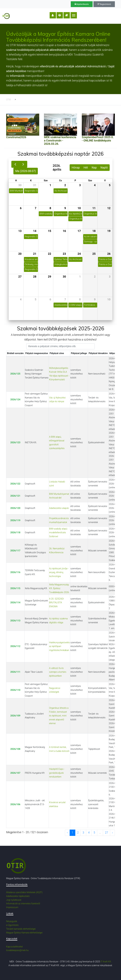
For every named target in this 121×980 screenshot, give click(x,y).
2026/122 (15, 484)
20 (20, 254)
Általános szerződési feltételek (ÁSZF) (24, 892)
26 (109, 254)
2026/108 (15, 749)
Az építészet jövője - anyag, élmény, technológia (59, 572)
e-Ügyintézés (12, 925)
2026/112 (15, 646)
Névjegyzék (12, 921)
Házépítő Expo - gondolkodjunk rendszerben (57, 773)
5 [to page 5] (94, 833)
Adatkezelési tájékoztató (18, 896)
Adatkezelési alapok (59, 508)
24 (79, 254)
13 (20, 231)
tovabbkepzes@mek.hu (17, 950)
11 (94, 208)
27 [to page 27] (107, 833)
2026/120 (15, 508)
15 (49, 231)
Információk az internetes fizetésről (23, 904)
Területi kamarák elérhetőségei (21, 929)
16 (64, 231)
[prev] (15, 164)
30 (20, 185)
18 (94, 231)
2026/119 (15, 520)
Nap (94, 168)
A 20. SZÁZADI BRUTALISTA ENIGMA (56, 603)
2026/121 (15, 496)
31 (35, 185)
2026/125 (15, 374)
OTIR (9, 100)
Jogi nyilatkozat (14, 900)
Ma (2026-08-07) (26, 171)
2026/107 (15, 773)
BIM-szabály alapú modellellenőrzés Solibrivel (58, 533)
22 (49, 254)
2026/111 (15, 672)
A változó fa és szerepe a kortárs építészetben (58, 672)
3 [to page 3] (83, 833)
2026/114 (15, 603)
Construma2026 (16, 137)
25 (94, 254)
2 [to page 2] (78, 833)
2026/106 (15, 804)
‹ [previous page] (67, 833)
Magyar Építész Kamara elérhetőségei (24, 933)
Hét (86, 168)
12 (109, 208)
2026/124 (15, 400)
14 (35, 231)
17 (79, 231)
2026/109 (15, 716)
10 (79, 208)
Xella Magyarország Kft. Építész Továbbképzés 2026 (59, 589)
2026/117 (15, 551)
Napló (104, 168)
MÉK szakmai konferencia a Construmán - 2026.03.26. (60, 141)
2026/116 (15, 572)
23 (64, 254)
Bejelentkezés (82, 4)
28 (35, 277)
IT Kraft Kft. (106, 962)
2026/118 (15, 533)
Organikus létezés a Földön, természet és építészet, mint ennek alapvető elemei (59, 716)
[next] (23, 164)
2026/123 (15, 443)
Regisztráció (104, 4)
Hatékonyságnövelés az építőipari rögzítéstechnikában (59, 646)
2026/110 (15, 690)
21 (35, 254)
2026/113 (15, 621)
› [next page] (112, 833)
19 (109, 231)
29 (49, 277)
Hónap (76, 168)
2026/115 (15, 588)
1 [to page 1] (72, 833)
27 (20, 277)
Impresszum (12, 907)
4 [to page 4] (89, 833)
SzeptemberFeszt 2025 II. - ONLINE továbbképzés (98, 139)
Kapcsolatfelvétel (14, 947)
